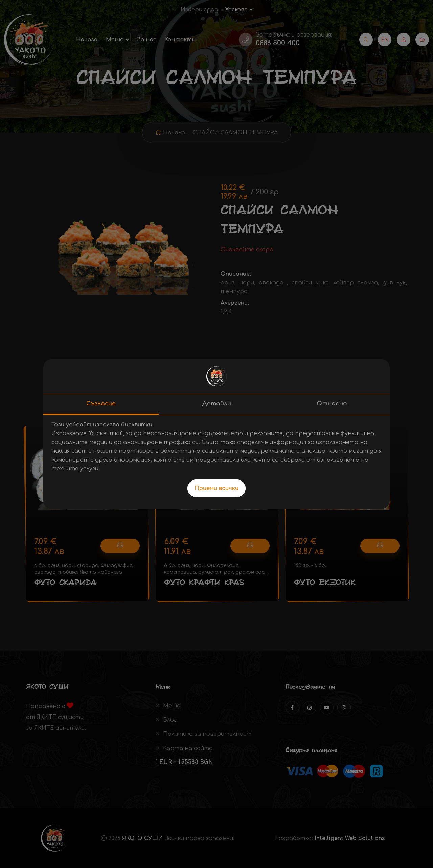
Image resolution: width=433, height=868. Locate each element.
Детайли (216, 404)
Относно (332, 404)
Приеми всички (216, 488)
